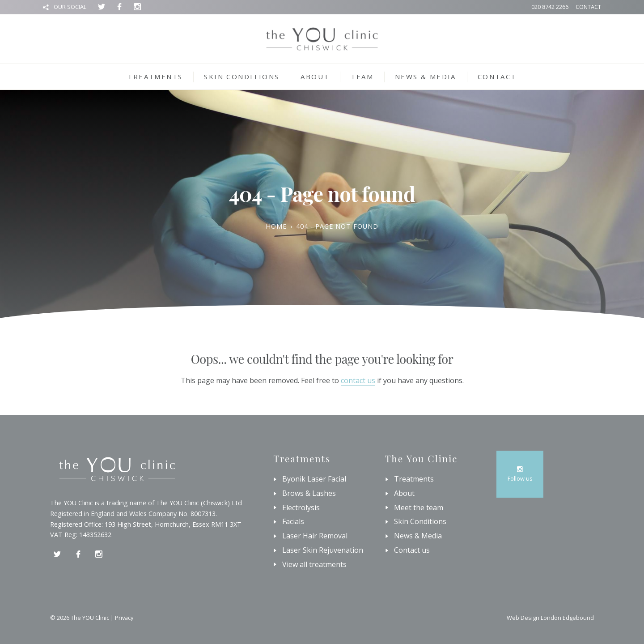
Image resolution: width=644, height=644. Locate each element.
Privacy (124, 618)
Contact (588, 7)
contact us (358, 380)
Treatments (155, 77)
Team (362, 77)
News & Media (426, 77)
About (315, 77)
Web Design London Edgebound (550, 618)
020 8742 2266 (550, 7)
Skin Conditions (241, 77)
